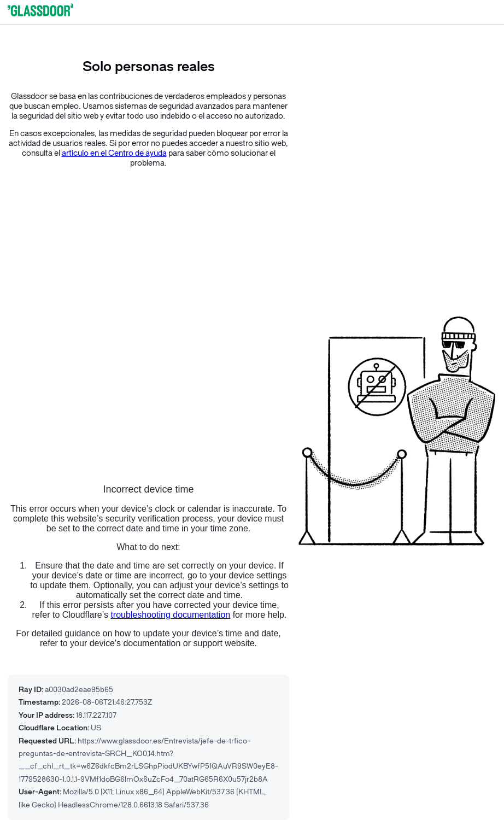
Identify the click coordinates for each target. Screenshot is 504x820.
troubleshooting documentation (170, 615)
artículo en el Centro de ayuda (114, 153)
